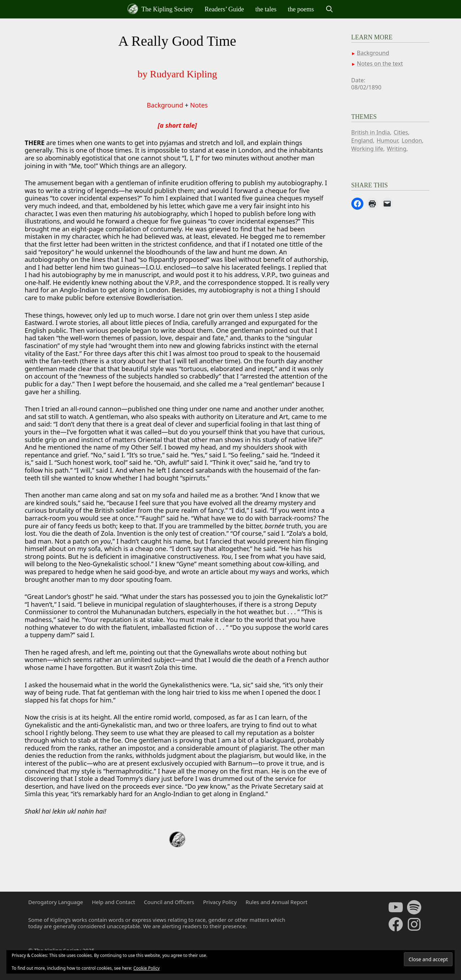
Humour (387, 141)
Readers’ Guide (224, 9)
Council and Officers (169, 902)
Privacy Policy (220, 902)
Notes (199, 105)
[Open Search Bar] (330, 9)
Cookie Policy (147, 968)
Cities (401, 132)
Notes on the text (380, 64)
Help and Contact (114, 902)
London (412, 141)
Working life (367, 149)
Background (165, 105)
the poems (301, 9)
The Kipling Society (160, 9)
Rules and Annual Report (276, 902)
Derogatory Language (56, 902)
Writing (397, 149)
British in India (371, 132)
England (362, 141)
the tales (266, 9)
